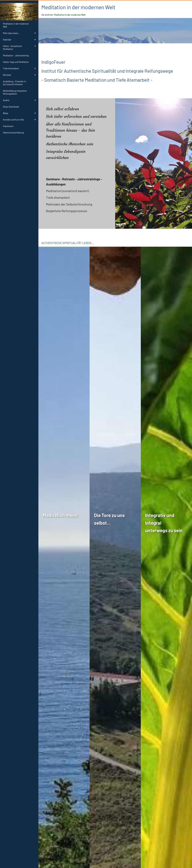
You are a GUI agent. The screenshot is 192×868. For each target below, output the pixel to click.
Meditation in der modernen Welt (70, 15)
